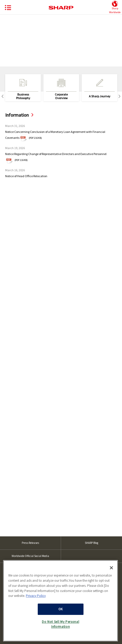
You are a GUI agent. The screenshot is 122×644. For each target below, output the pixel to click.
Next (119, 96)
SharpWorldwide (115, 7)
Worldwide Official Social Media (30, 556)
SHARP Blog (91, 543)
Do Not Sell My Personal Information (60, 630)
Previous (3, 96)
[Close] (111, 573)
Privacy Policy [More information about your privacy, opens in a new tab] (36, 601)
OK (61, 615)
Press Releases (30, 543)
